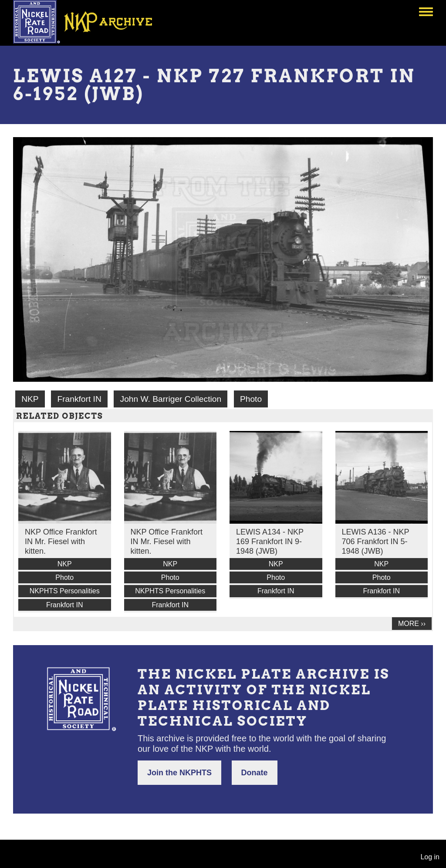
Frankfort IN (79, 399)
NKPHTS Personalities (65, 591)
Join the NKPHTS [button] (179, 773)
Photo (251, 399)
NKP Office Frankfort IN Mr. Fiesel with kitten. (61, 542)
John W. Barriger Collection (171, 399)
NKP (30, 399)
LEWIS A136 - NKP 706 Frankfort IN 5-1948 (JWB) (376, 542)
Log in (430, 857)
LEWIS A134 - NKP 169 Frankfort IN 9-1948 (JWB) (270, 542)
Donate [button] (255, 773)
